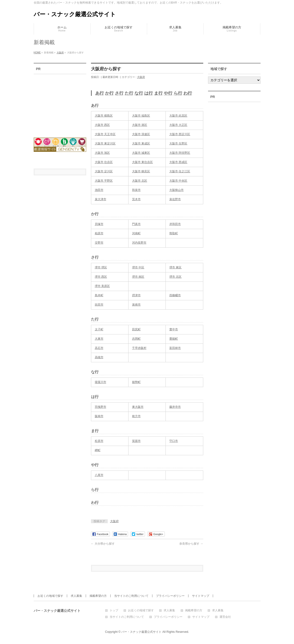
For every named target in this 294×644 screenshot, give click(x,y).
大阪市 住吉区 (104, 162)
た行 (129, 93)
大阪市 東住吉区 (142, 162)
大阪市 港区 (140, 125)
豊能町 (174, 339)
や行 (168, 93)
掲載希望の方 (98, 596)
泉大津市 (101, 199)
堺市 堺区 (101, 267)
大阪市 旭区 (102, 153)
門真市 (136, 224)
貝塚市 (99, 224)
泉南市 (136, 305)
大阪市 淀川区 (104, 171)
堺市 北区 (175, 277)
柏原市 (99, 233)
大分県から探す (103, 544)
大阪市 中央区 (178, 181)
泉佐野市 (175, 199)
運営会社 (225, 617)
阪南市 (99, 416)
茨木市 (136, 199)
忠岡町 (136, 339)
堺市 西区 (101, 277)
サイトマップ (201, 596)
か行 (109, 93)
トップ (114, 611)
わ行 (188, 93)
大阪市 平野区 (104, 181)
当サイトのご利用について (131, 596)
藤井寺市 (175, 407)
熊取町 (174, 233)
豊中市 (174, 329)
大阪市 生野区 (178, 143)
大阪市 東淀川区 (105, 143)
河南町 (136, 233)
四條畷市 (175, 295)
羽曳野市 (101, 407)
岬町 (98, 450)
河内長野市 (139, 243)
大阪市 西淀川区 (180, 134)
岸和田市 (175, 224)
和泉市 (136, 190)
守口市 (174, 441)
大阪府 (141, 77)
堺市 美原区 (102, 286)
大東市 (99, 339)
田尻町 (136, 329)
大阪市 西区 (102, 125)
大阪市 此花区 (178, 116)
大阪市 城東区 (141, 153)
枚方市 (136, 416)
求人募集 (76, 596)
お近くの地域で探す (50, 596)
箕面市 (136, 441)
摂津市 (136, 295)
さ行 (119, 93)
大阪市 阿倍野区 (180, 153)
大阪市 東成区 (141, 143)
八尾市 (99, 475)
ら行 (178, 93)
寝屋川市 (101, 382)
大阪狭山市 (176, 190)
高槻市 (99, 357)
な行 (139, 93)
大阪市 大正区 (178, 125)
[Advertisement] (60, 103)
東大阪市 (138, 407)
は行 (149, 93)
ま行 (158, 93)
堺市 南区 (138, 277)
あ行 (100, 93)
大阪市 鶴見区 (141, 171)
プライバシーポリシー (170, 596)
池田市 (99, 190)
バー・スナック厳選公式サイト (75, 14)
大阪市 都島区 (104, 116)
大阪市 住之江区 (180, 171)
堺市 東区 (175, 267)
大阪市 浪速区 (141, 134)
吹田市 (99, 305)
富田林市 (175, 348)
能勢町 (136, 382)
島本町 (99, 295)
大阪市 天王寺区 (105, 134)
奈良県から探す (191, 544)
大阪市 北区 (140, 181)
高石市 (99, 348)
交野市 (99, 243)
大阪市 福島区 (141, 116)
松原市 (99, 441)
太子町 (99, 329)
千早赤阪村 (139, 348)
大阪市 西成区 (178, 162)
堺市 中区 (138, 267)
